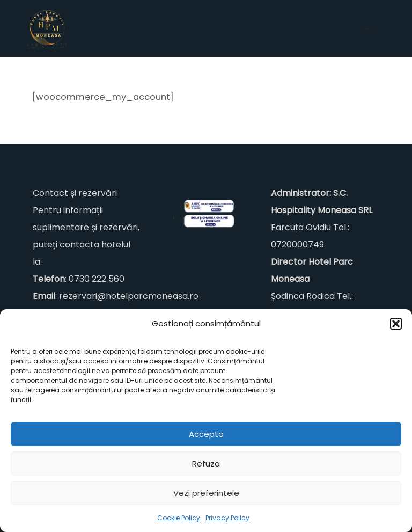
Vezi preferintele (206, 493)
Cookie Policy (179, 518)
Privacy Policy (227, 518)
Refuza (206, 464)
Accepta (206, 434)
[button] (396, 324)
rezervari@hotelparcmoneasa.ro (129, 296)
